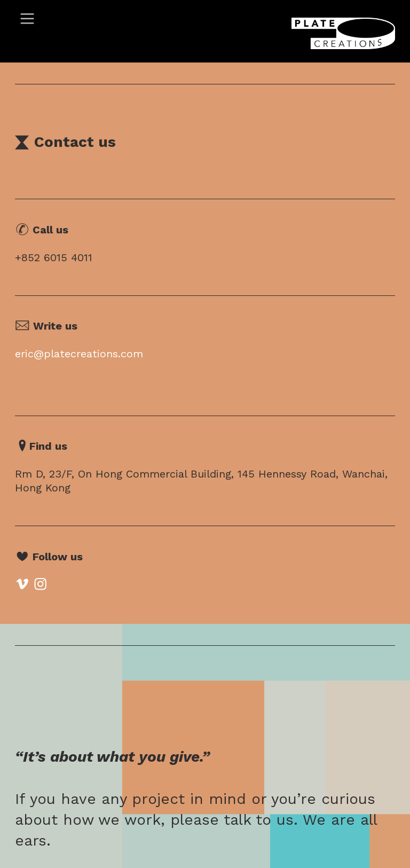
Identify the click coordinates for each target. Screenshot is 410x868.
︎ (27, 19)
